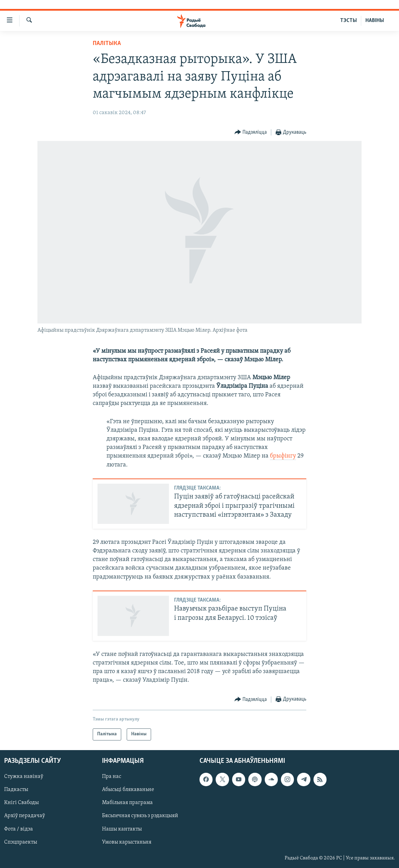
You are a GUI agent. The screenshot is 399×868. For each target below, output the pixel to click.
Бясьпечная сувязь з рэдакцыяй (140, 816)
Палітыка (107, 43)
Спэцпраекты (21, 842)
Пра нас (112, 777)
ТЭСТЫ (349, 21)
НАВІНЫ (375, 21)
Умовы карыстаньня (127, 842)
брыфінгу (283, 456)
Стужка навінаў (24, 777)
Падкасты (16, 790)
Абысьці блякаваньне (128, 790)
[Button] (251, 133)
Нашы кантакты (122, 829)
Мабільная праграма (127, 803)
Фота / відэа (19, 829)
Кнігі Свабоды (21, 803)
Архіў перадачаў (25, 816)
